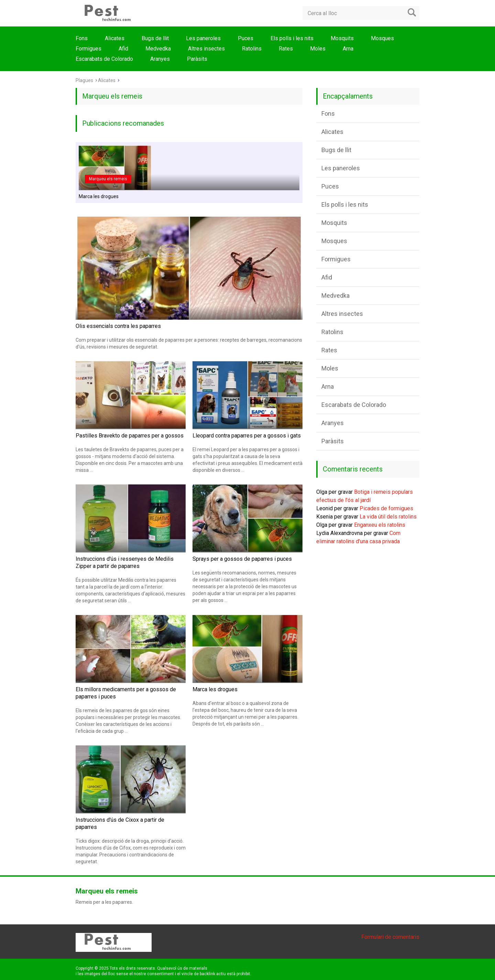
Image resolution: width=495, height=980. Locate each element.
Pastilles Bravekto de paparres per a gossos (130, 436)
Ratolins (252, 49)
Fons (82, 38)
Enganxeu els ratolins (380, 525)
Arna (348, 49)
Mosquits (342, 38)
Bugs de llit (155, 38)
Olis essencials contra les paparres (118, 326)
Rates (286, 49)
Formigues (89, 49)
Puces (246, 38)
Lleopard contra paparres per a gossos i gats (247, 436)
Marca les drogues (99, 196)
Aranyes (160, 59)
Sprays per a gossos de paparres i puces (242, 559)
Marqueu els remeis (108, 179)
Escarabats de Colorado (104, 59)
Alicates (115, 38)
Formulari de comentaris (390, 937)
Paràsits (197, 59)
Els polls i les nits (292, 38)
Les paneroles (203, 38)
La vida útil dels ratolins (388, 517)
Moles (318, 49)
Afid (123, 49)
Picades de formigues (386, 508)
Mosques (382, 38)
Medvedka (158, 49)
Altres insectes (206, 49)
